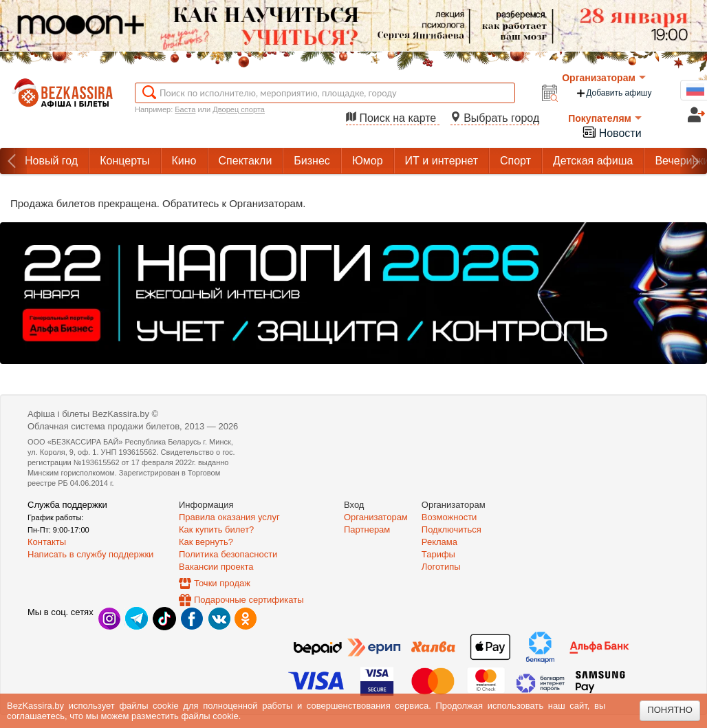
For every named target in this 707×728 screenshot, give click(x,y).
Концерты (124, 161)
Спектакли (246, 161)
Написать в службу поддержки (90, 554)
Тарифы (438, 554)
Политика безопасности (228, 554)
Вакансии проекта (216, 567)
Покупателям (605, 118)
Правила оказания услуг (229, 517)
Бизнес (312, 161)
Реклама (439, 542)
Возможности (449, 517)
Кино (184, 161)
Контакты (47, 542)
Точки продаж (222, 583)
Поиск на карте (393, 118)
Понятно (670, 710)
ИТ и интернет (442, 161)
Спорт (515, 161)
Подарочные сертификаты (249, 600)
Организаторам (604, 78)
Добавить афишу (613, 93)
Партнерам (367, 529)
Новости (611, 132)
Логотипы (441, 567)
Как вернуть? (206, 542)
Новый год (51, 161)
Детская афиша (593, 161)
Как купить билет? (216, 529)
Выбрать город (495, 118)
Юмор (368, 161)
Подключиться (452, 529)
